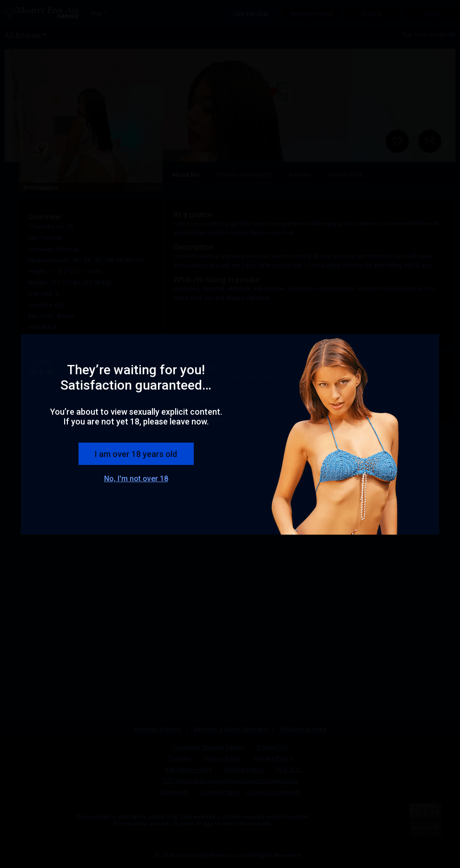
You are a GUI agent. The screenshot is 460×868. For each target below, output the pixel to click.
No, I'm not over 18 (136, 479)
